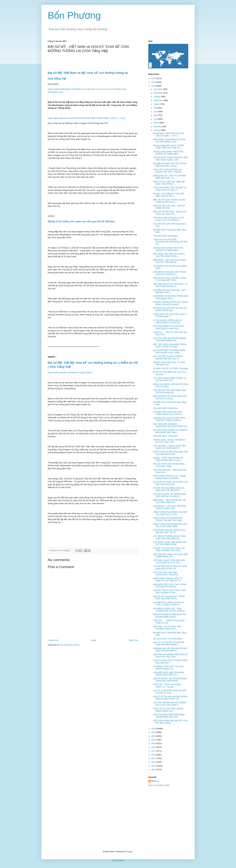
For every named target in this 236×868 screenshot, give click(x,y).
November (158, 93)
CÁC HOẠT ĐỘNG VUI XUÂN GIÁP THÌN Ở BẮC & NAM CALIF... (169, 327)
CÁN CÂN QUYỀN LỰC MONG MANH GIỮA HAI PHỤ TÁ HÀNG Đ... (170, 495)
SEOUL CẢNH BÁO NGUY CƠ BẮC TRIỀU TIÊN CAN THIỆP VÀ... (169, 147)
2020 (154, 740)
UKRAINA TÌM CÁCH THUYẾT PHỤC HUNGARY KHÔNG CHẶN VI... (169, 419)
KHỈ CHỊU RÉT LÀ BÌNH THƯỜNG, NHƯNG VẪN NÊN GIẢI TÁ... (168, 357)
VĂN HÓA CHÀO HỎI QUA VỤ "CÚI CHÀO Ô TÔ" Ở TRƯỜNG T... (169, 219)
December (158, 89)
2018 (154, 747)
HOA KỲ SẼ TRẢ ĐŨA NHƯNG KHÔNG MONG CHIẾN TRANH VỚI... (170, 698)
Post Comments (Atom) (69, 645)
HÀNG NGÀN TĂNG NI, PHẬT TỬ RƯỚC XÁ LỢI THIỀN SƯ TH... (168, 580)
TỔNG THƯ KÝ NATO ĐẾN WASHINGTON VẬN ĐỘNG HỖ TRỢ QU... (170, 242)
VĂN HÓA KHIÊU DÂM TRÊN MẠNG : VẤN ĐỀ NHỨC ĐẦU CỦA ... (169, 716)
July (156, 108)
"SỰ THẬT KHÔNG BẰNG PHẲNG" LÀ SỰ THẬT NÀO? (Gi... (170, 379)
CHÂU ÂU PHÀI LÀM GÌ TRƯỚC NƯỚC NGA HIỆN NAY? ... (170, 662)
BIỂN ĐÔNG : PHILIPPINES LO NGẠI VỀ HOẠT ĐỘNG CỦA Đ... (169, 141)
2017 (154, 751)
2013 (154, 766)
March (157, 123)
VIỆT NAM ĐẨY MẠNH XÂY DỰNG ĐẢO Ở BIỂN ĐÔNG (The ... (171, 555)
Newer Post (53, 640)
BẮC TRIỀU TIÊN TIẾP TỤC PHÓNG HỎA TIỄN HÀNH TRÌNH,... (169, 255)
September (159, 100)
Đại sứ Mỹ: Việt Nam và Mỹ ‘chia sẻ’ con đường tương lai (88, 73)
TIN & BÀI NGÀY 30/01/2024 (165, 236)
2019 (154, 743)
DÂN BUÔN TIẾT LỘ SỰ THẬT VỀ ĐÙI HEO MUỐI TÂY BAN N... (170, 586)
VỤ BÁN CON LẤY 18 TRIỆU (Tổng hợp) (171, 368)
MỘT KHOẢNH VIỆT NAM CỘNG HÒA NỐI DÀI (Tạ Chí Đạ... (170, 397)
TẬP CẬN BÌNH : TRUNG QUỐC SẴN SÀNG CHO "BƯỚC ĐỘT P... (169, 447)
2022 (154, 732)
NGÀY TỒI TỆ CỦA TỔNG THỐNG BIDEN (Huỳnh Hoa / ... (168, 710)
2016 (154, 755)
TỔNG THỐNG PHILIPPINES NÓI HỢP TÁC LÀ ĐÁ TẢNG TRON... (170, 525)
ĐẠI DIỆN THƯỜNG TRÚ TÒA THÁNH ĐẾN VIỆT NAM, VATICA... (170, 165)
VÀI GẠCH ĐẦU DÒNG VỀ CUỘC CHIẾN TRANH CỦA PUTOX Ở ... (169, 413)
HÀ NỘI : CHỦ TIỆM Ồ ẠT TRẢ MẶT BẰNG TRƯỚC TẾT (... (169, 195)
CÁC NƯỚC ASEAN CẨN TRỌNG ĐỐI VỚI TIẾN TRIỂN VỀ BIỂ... (170, 543)
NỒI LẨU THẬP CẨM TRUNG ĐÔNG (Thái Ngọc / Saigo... (169, 465)
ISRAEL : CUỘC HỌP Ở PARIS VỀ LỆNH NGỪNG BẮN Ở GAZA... (168, 459)
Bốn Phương (74, 15)
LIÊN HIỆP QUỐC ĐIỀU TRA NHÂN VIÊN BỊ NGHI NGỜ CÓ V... (168, 674)
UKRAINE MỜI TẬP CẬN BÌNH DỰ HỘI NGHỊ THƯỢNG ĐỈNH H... (170, 650)
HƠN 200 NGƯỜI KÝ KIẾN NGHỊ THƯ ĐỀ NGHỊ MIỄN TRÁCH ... (170, 616)
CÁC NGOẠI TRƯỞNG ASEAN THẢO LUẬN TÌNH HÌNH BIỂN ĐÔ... (169, 537)
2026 (154, 78)
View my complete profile (159, 785)
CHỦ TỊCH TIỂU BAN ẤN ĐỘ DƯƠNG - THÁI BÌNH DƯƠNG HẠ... (170, 339)
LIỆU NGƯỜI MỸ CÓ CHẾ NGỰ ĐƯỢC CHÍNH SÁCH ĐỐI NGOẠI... (170, 680)
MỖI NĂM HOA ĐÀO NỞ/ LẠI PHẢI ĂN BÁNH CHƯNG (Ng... (170, 309)
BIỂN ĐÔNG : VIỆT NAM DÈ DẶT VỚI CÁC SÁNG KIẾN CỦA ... (169, 501)
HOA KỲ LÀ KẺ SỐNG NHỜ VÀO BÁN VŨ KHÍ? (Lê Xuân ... (170, 692)
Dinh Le (60, 550)
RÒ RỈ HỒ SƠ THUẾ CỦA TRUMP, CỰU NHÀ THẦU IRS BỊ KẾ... (170, 483)
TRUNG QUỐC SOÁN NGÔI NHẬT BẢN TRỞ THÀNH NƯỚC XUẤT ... (170, 159)
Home (94, 640)
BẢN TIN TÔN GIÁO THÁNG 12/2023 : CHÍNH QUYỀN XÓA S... (170, 201)
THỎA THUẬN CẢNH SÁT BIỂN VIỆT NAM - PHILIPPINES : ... (169, 183)
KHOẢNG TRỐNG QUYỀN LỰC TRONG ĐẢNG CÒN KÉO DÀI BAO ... (171, 303)
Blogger (129, 852)
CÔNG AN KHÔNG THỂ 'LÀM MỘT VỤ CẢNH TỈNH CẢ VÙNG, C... (170, 189)
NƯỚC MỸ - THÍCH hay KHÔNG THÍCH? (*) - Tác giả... (167, 686)
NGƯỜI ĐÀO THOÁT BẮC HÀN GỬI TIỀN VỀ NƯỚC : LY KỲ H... (169, 135)
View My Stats (118, 861)
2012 (154, 770)
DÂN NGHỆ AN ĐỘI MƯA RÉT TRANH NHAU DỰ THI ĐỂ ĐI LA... (170, 273)
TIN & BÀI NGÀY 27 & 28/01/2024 (168, 639)
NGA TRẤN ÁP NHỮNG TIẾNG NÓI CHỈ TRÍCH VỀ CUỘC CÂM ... (170, 656)
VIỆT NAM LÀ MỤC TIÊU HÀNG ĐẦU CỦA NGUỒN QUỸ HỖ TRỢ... (169, 561)
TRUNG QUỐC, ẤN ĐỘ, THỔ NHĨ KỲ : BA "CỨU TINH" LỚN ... (170, 441)
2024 (154, 86)
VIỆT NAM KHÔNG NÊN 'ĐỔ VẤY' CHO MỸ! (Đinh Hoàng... (170, 722)
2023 (154, 729)
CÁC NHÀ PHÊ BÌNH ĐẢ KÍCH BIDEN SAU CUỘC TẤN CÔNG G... (170, 704)
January (157, 130)
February (158, 127)
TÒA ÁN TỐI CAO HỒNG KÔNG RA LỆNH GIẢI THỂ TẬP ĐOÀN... (169, 489)
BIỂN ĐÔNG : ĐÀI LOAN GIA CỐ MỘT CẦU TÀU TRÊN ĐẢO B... (170, 261)
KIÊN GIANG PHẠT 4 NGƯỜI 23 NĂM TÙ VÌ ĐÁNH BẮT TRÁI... (169, 279)
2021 (154, 736)
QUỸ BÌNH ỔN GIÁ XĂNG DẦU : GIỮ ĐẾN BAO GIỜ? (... (169, 291)
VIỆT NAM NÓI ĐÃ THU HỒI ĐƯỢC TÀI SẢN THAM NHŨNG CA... (170, 285)
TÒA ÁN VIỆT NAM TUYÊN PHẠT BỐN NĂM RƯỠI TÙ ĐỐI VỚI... (170, 567)
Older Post (133, 640)
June (156, 112)
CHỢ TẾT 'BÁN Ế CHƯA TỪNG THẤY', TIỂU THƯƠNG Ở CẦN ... (170, 592)
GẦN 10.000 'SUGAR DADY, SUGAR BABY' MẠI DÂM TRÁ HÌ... (169, 598)
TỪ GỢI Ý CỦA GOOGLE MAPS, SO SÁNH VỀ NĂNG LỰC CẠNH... (169, 549)
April (156, 119)
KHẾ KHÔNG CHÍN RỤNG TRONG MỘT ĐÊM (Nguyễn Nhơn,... (171, 297)
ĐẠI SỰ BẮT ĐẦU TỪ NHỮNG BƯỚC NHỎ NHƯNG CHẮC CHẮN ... (169, 351)
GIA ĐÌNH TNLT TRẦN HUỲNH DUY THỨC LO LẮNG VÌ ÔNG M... (169, 604)
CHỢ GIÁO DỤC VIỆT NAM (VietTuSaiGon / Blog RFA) (166, 574)
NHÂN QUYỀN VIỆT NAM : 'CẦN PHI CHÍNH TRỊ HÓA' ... (169, 207)
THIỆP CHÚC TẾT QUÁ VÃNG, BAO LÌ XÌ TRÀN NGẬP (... (170, 315)
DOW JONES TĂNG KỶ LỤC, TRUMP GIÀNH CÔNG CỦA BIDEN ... (169, 477)
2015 (154, 758)
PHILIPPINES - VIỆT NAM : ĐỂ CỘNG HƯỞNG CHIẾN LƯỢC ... (170, 507)
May (156, 115)
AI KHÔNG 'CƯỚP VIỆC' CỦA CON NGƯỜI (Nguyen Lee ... (168, 668)
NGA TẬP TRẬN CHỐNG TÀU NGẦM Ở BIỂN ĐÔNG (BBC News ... (170, 431)
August (157, 104)
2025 (154, 82)
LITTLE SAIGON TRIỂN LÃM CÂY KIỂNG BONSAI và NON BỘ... (168, 321)
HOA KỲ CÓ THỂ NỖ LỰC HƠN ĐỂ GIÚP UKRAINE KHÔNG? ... (168, 644)
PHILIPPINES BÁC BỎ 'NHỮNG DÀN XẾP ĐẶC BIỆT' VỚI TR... (169, 531)
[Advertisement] (118, 818)
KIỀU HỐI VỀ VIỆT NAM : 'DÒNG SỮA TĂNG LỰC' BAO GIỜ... (170, 213)
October (157, 97)
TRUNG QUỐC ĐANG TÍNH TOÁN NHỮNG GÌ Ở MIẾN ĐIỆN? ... (168, 153)
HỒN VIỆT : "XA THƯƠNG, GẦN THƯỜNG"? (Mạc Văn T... (167, 628)
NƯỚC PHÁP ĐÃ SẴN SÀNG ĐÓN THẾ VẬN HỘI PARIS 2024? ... (170, 453)
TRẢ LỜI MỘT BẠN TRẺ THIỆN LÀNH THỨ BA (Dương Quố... (169, 391)
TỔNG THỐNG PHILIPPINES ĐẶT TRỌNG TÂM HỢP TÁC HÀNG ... (169, 519)
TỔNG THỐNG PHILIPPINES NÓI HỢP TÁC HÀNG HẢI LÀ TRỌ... (170, 513)
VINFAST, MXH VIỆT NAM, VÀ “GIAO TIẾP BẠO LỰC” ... (169, 364)
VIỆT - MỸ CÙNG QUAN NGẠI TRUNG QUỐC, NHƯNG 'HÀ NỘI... (170, 346)
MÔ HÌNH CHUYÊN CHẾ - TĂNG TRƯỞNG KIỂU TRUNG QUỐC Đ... (170, 610)
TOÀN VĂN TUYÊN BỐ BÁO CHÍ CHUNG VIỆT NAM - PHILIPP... (168, 171)
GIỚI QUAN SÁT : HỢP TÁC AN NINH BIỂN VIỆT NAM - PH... (169, 177)
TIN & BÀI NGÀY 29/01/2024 (165, 408)
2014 (154, 762)
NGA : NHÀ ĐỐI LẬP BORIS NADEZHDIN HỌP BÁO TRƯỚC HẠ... (171, 425)
